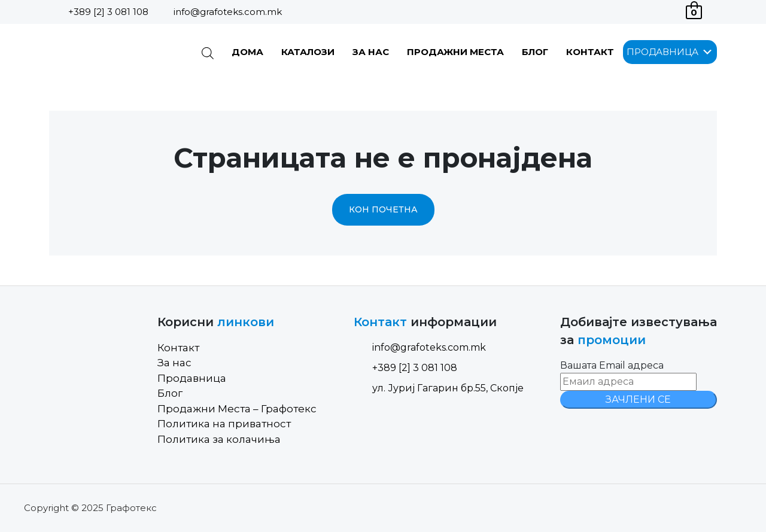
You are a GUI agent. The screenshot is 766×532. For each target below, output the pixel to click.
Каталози (308, 52)
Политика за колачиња (219, 439)
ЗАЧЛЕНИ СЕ (638, 399)
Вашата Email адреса (612, 365)
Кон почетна (383, 209)
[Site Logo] (110, 52)
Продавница (192, 378)
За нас (371, 52)
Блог (535, 52)
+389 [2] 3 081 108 (108, 12)
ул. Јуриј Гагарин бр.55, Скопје (439, 388)
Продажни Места (455, 52)
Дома (247, 52)
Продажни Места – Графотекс (237, 409)
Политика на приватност (224, 424)
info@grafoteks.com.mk (228, 12)
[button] (662, 52)
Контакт (590, 52)
